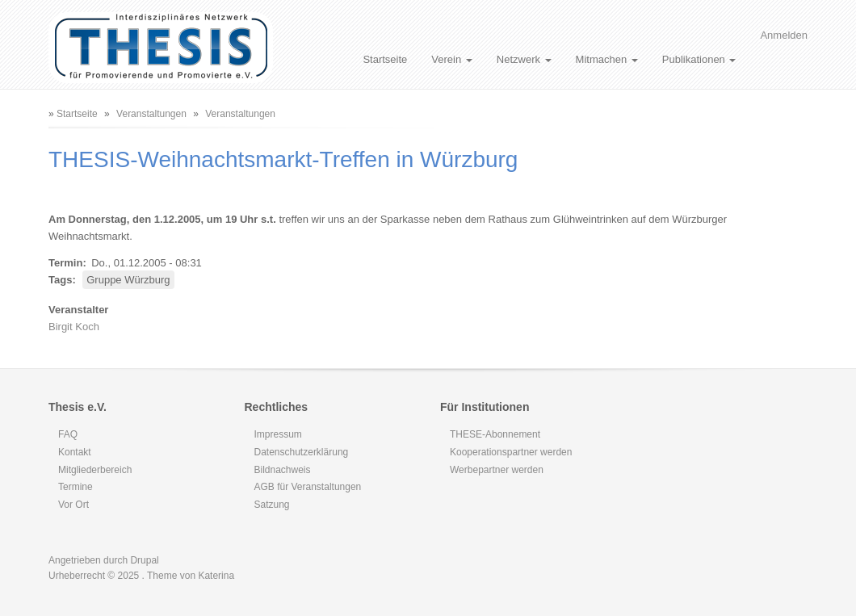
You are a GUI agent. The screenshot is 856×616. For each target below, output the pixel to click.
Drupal (144, 560)
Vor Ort (73, 505)
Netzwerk (524, 59)
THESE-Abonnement (495, 434)
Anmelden (784, 35)
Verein (451, 59)
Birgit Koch (74, 327)
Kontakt (75, 452)
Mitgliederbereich (95, 470)
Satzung (272, 505)
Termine (76, 487)
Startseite (385, 59)
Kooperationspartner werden (511, 452)
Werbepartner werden (497, 470)
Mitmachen (607, 59)
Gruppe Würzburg (128, 280)
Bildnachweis (283, 470)
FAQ (68, 434)
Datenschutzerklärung (302, 452)
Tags (60, 280)
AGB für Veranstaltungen (308, 487)
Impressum (278, 434)
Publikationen (699, 59)
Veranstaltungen (151, 114)
